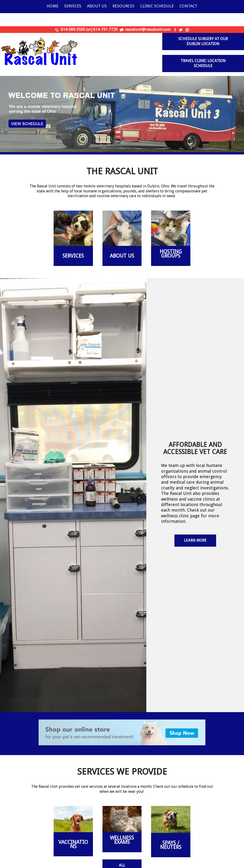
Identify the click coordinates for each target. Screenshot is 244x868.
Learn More (195, 540)
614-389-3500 (73, 29)
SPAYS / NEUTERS (171, 845)
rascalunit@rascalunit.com (148, 29)
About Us (97, 6)
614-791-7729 (105, 29)
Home (53, 6)
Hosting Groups (171, 254)
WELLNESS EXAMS (122, 840)
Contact (188, 6)
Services (73, 6)
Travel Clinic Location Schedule (203, 63)
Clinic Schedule (157, 6)
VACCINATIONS (73, 844)
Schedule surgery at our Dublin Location (203, 41)
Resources (123, 6)
